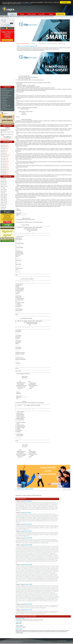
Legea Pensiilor (5, 94)
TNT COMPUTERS (62, 641)
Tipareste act (63, 43)
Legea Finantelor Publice (7, 96)
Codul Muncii (4, 101)
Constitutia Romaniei (6, 106)
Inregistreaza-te (8, 25)
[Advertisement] (7, 64)
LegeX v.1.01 (54, 641)
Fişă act (34, 43)
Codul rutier (4, 107)
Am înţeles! (65, 2)
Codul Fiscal (4, 89)
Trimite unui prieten (53, 43)
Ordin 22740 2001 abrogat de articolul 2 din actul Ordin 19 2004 (7, 139)
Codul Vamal (4, 104)
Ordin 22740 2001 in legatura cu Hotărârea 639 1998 (6, 130)
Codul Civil (4, 99)
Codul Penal (4, 102)
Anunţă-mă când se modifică (23, 43)
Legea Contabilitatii (6, 92)
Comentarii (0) (43, 43)
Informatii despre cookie (18, 641)
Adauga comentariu (67, 489)
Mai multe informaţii (26, 4)
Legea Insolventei (5, 97)
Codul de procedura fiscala (7, 90)
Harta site (5, 641)
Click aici (8, 26)
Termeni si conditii (10, 641)
